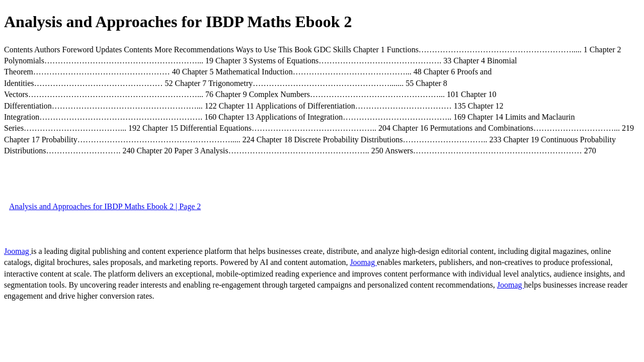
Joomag (18, 251)
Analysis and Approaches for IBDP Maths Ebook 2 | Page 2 (105, 206)
